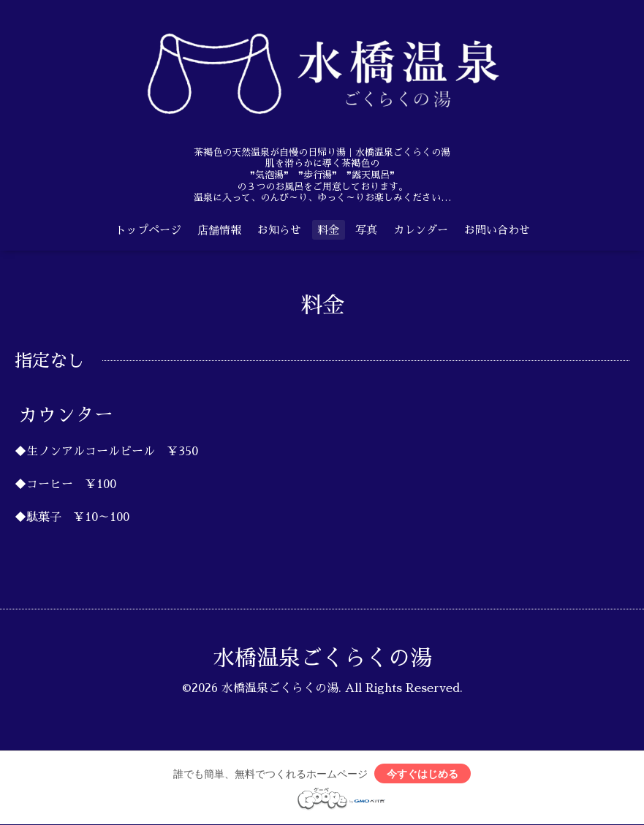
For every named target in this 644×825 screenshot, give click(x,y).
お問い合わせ (497, 230)
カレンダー (421, 230)
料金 (328, 230)
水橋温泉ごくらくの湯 (322, 658)
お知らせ (279, 230)
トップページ (148, 230)
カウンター (66, 415)
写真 (366, 230)
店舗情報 (219, 230)
